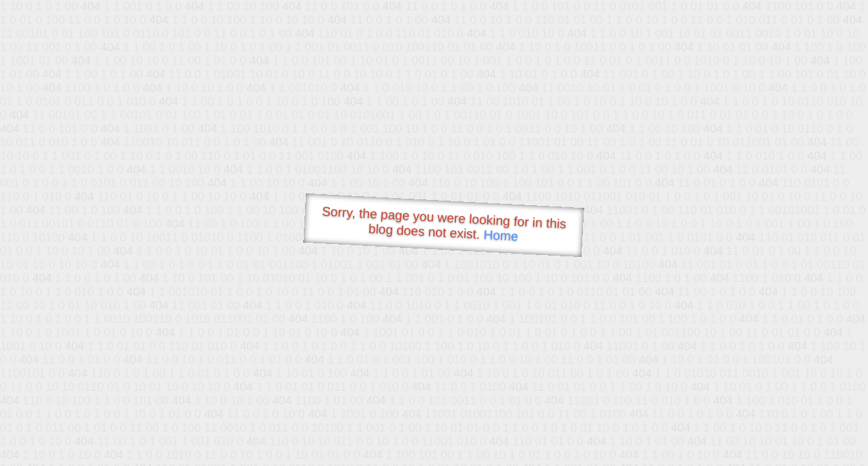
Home (501, 235)
